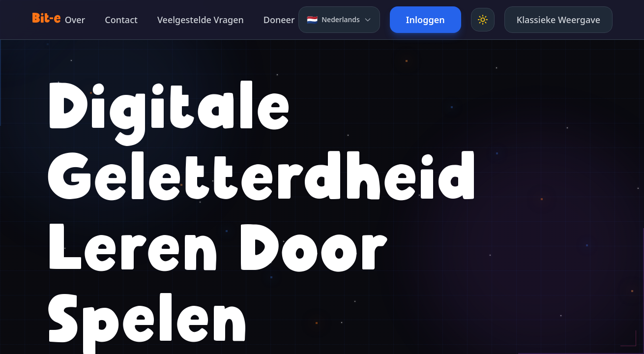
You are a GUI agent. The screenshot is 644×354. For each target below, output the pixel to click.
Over (75, 20)
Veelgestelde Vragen (201, 20)
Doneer (279, 20)
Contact (121, 20)
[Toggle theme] (483, 20)
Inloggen (425, 20)
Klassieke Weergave (558, 20)
